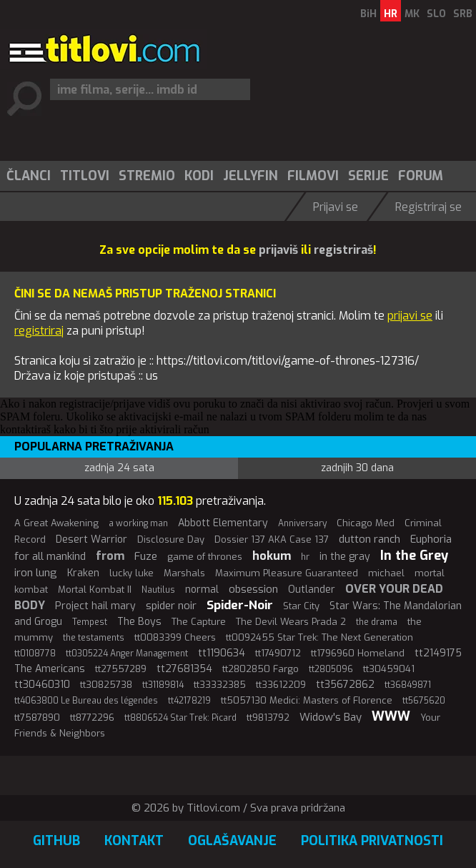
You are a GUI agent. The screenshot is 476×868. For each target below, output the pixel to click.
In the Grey (414, 556)
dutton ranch (370, 539)
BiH (368, 14)
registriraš (343, 250)
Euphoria (431, 539)
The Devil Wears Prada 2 (291, 622)
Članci (29, 176)
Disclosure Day (171, 539)
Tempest (90, 622)
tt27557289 (121, 669)
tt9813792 (268, 717)
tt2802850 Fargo (261, 669)
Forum (421, 176)
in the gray (345, 557)
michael (386, 573)
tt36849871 (408, 685)
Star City (301, 606)
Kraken (83, 573)
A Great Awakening (56, 523)
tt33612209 (281, 685)
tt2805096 (331, 669)
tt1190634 (222, 653)
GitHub (56, 841)
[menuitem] (28, 176)
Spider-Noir (240, 605)
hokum (272, 556)
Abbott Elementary (223, 523)
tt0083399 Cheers (175, 637)
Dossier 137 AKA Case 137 (272, 539)
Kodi (199, 176)
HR (391, 14)
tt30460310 (42, 685)
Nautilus (158, 590)
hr (305, 557)
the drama (377, 622)
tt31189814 (163, 685)
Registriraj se (428, 207)
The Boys (139, 622)
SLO (436, 14)
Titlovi (85, 176)
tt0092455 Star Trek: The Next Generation (319, 637)
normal (202, 590)
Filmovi (313, 176)
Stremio (147, 176)
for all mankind (50, 556)
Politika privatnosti (372, 841)
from (110, 556)
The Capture (199, 622)
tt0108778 (35, 654)
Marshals (184, 573)
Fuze (146, 556)
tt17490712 (278, 653)
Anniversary (302, 523)
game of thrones (205, 557)
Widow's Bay (331, 717)
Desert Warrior (91, 539)
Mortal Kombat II (95, 590)
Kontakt (134, 841)
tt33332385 (220, 685)
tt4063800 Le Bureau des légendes (86, 701)
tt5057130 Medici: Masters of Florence (307, 700)
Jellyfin (251, 176)
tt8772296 (92, 717)
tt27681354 (184, 669)
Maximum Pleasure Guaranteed (287, 573)
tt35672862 (345, 685)
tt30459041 (389, 669)
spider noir (171, 606)
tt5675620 (424, 701)
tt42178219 (189, 701)
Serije (368, 176)
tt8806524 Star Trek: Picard (180, 718)
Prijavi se (336, 207)
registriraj (39, 331)
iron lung (36, 573)
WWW (391, 716)
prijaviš (278, 250)
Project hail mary (95, 606)
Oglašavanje (232, 841)
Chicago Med (366, 523)
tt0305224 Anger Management (127, 654)
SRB (463, 14)
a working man (138, 523)
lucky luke (132, 573)
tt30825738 (106, 685)
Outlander (312, 590)
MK (412, 14)
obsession (253, 589)
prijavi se (410, 316)
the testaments (94, 638)
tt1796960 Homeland (358, 653)
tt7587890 (37, 717)
